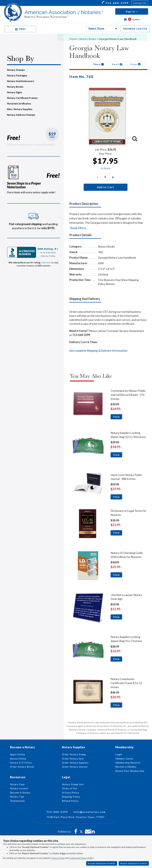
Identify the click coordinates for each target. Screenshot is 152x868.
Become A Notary (20, 793)
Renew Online (18, 759)
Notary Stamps (16, 70)
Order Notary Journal (75, 767)
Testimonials (18, 801)
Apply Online (18, 754)
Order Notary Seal (73, 759)
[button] (132, 11)
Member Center (125, 759)
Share (99, 64)
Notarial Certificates (19, 103)
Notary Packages (17, 75)
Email (117, 64)
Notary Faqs (17, 784)
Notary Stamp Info (73, 784)
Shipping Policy (71, 797)
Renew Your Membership (130, 771)
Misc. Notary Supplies (20, 109)
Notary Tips (17, 797)
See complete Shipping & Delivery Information (98, 351)
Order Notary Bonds (22, 767)
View (116, 417)
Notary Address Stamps (21, 115)
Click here (46, 262)
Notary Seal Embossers (21, 81)
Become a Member (126, 767)
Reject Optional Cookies (134, 863)
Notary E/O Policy (21, 763)
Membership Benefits (128, 763)
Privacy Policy (71, 793)
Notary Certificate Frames (22, 98)
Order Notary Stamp (74, 754)
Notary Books (15, 87)
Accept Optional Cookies (102, 863)
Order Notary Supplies (75, 763)
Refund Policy (70, 801)
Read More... (79, 228)
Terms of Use (58, 858)
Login (119, 754)
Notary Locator (19, 788)
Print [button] (136, 64)
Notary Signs (15, 92)
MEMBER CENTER (135, 29)
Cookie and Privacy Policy (81, 858)
